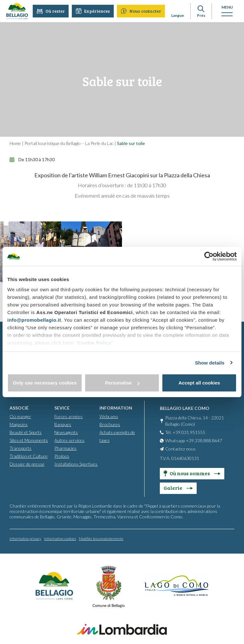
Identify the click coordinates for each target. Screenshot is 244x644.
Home (15, 143)
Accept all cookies (199, 383)
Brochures (110, 424)
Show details (210, 363)
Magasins (19, 424)
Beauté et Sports (26, 432)
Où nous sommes (192, 473)
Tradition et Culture (29, 456)
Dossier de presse (27, 464)
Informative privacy (25, 538)
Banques (63, 424)
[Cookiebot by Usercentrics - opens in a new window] (209, 256)
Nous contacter (141, 11)
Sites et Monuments (29, 440)
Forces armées (68, 416)
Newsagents (66, 432)
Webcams (109, 416)
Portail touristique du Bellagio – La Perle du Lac (69, 143)
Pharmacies (65, 448)
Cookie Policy (95, 343)
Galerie (178, 487)
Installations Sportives (76, 464)
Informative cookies (60, 538)
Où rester (51, 11)
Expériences (93, 11)
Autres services (69, 440)
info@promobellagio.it (34, 320)
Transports (20, 448)
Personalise (122, 383)
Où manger (20, 416)
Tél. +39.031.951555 (185, 432)
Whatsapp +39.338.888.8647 (194, 440)
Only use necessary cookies (45, 383)
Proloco (62, 456)
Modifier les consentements (101, 538)
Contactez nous (180, 448)
